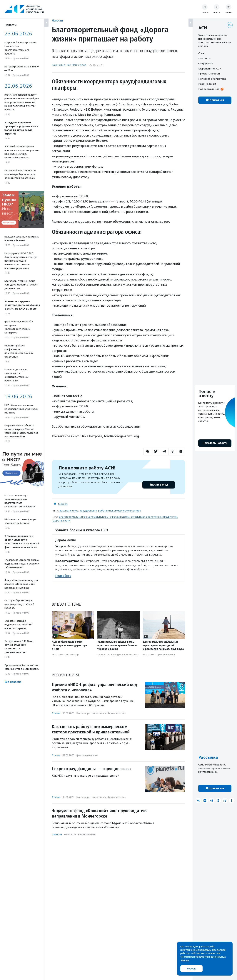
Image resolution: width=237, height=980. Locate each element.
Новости (57, 20)
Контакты (204, 58)
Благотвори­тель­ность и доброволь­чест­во (101, 713)
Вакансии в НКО (61, 65)
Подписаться (215, 100)
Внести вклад (158, 485)
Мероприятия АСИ (210, 69)
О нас (202, 53)
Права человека (166, 655)
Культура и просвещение (125, 655)
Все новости (13, 682)
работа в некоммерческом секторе (120, 511)
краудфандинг (88, 511)
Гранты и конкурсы (87, 755)
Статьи (56, 713)
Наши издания (207, 84)
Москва (63, 504)
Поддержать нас (209, 89)
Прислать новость (209, 74)
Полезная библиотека (212, 79)
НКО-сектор (79, 65)
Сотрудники (206, 63)
